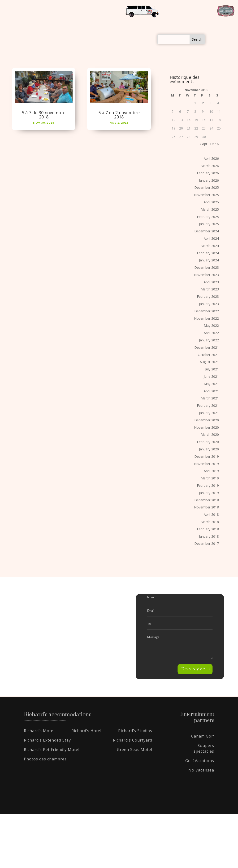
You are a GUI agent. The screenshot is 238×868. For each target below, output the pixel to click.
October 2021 (208, 355)
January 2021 (209, 413)
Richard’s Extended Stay (47, 740)
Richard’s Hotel (86, 731)
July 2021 (212, 369)
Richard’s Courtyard (133, 740)
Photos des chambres (45, 759)
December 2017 (207, 543)
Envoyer (194, 669)
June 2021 (211, 376)
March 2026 (210, 166)
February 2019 (208, 485)
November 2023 (206, 275)
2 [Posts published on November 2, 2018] (203, 103)
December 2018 (207, 500)
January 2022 (209, 340)
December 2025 (207, 187)
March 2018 (210, 522)
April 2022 (211, 333)
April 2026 (211, 158)
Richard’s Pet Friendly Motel (52, 750)
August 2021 (209, 362)
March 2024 (210, 246)
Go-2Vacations (200, 761)
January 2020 (209, 449)
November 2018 (206, 507)
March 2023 (210, 289)
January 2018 (209, 536)
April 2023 (211, 282)
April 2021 (211, 391)
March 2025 (210, 209)
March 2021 (210, 398)
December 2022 (207, 311)
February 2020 (208, 442)
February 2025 (208, 217)
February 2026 (208, 173)
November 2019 (206, 464)
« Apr (203, 144)
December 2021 (207, 347)
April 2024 (211, 238)
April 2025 (211, 202)
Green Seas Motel (135, 750)
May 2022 (211, 325)
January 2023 (209, 304)
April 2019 (211, 471)
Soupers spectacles (204, 748)
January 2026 (209, 180)
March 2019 (210, 478)
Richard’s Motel (39, 731)
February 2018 (208, 529)
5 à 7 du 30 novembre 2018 (44, 115)
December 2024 (207, 231)
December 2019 (207, 456)
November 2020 (206, 427)
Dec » (214, 144)
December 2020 (207, 420)
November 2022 (206, 318)
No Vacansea (201, 770)
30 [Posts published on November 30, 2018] (204, 137)
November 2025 (206, 195)
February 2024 (208, 253)
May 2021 (211, 384)
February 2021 (208, 405)
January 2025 (209, 224)
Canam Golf (203, 736)
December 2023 (207, 267)
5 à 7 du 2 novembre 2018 (119, 115)
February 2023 (208, 296)
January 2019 (209, 493)
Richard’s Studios (135, 731)
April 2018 (211, 514)
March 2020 (210, 434)
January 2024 (209, 260)
